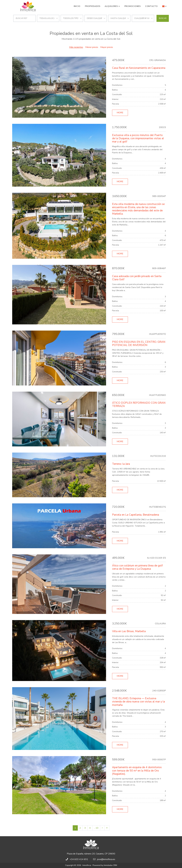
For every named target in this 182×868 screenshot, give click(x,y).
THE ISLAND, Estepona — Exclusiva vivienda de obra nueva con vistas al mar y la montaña (138, 702)
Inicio (77, 6)
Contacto (151, 6)
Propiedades (93, 6)
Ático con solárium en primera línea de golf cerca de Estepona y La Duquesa (137, 567)
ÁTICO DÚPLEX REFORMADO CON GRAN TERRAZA (139, 404)
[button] (164, 6)
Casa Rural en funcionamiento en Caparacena (139, 68)
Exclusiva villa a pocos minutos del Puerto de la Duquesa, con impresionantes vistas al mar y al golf (138, 138)
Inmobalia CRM (110, 865)
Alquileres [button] (111, 6)
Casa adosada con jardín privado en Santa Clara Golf (137, 278)
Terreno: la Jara (121, 464)
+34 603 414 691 (79, 859)
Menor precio (92, 47)
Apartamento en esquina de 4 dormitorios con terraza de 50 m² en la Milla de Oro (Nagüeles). (137, 771)
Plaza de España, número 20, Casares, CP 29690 (91, 854)
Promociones (133, 6)
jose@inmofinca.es (106, 859)
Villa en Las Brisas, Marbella (129, 631)
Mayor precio (107, 47)
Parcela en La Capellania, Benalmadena (136, 515)
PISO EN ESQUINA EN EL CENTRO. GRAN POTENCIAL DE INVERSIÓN (139, 344)
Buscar (163, 18)
